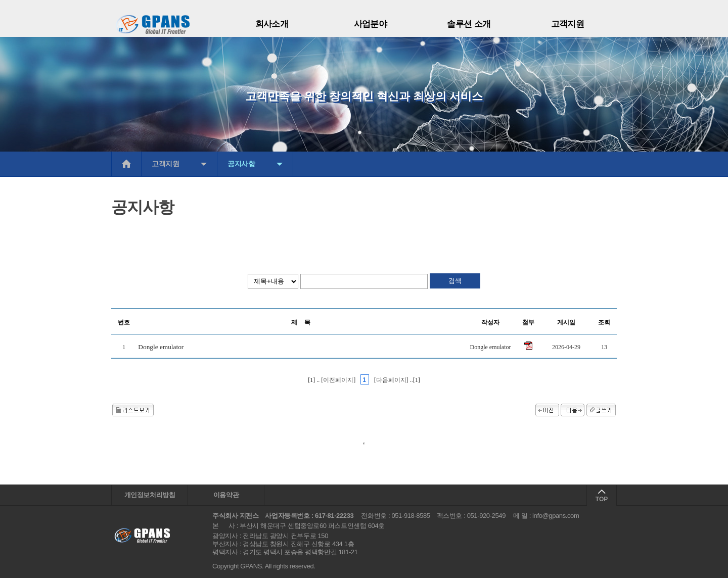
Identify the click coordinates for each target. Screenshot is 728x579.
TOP (602, 499)
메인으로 (126, 164)
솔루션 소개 (469, 24)
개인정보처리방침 (150, 495)
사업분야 (371, 24)
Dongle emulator (161, 347)
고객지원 (568, 24)
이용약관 (226, 495)
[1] (312, 380)
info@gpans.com (556, 517)
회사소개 (272, 24)
